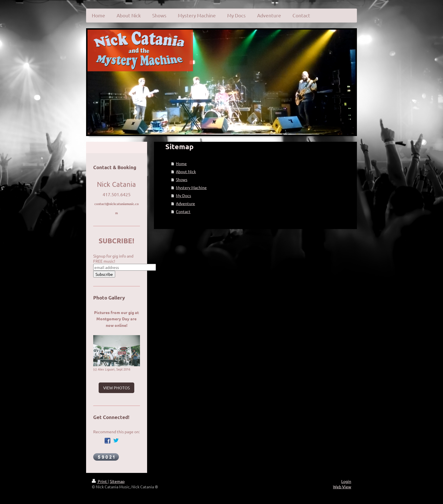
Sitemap (117, 481)
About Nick (186, 171)
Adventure (185, 203)
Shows (182, 179)
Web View (342, 487)
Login (346, 481)
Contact (183, 211)
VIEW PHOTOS (116, 388)
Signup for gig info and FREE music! (113, 259)
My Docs (183, 195)
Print (100, 481)
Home (181, 163)
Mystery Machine (191, 187)
